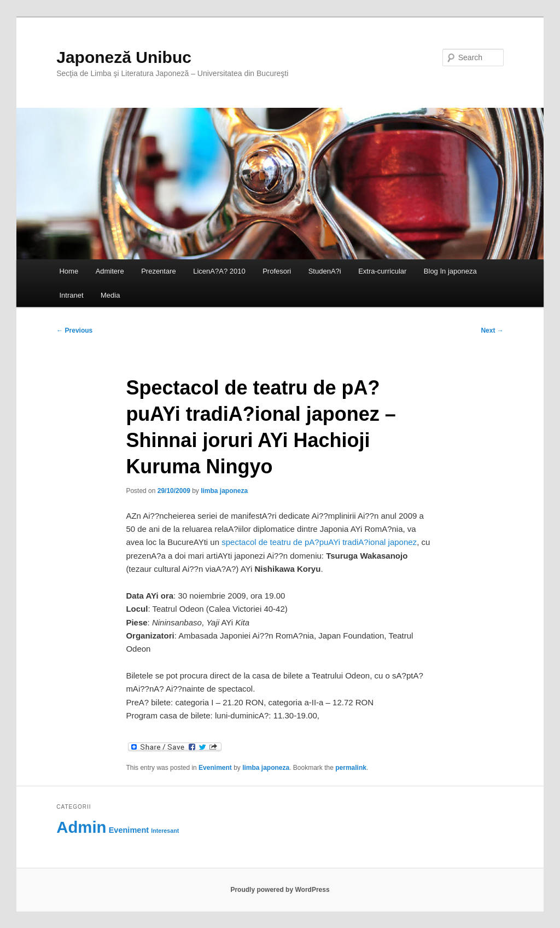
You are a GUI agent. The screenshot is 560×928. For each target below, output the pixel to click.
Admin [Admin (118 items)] (81, 827)
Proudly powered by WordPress (280, 890)
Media (110, 295)
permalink (351, 768)
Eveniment (215, 768)
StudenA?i (325, 271)
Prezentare (159, 271)
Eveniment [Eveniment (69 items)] (129, 830)
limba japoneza (224, 491)
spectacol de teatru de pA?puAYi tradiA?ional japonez (319, 542)
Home (69, 271)
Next (492, 330)
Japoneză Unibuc (124, 57)
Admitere (110, 271)
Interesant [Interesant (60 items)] (165, 831)
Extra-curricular (382, 271)
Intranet (71, 295)
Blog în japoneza (450, 271)
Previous (74, 330)
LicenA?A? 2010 (219, 271)
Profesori (277, 271)
